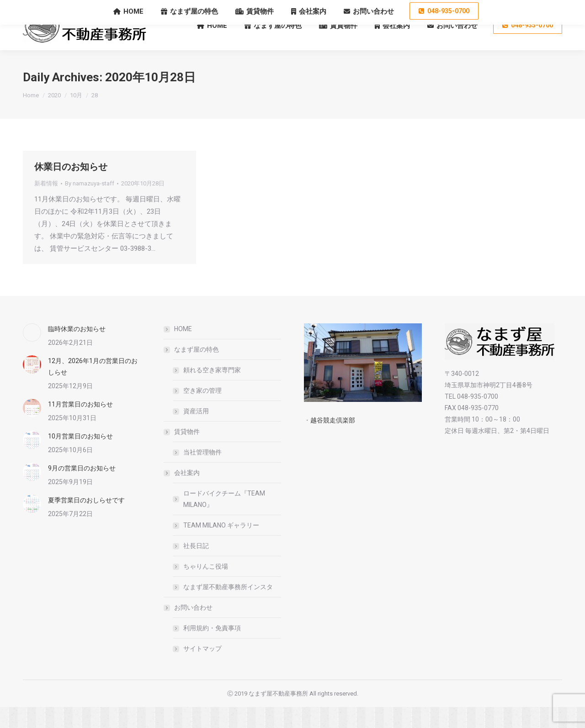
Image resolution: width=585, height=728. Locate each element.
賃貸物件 (182, 453)
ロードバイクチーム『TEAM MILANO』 (224, 520)
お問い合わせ (189, 628)
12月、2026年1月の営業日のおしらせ (93, 388)
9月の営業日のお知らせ (82, 489)
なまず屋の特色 (192, 370)
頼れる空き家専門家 (212, 391)
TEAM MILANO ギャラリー (221, 546)
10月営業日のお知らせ (80, 457)
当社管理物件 (202, 473)
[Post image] (32, 353)
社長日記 (196, 567)
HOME (183, 350)
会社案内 (182, 494)
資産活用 (196, 432)
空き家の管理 (202, 411)
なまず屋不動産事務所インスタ (228, 608)
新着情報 (46, 204)
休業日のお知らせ (71, 188)
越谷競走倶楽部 (333, 441)
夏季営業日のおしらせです (86, 521)
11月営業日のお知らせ (80, 425)
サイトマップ (202, 670)
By (90, 204)
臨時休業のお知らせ (77, 350)
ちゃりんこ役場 (206, 587)
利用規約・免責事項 (212, 649)
